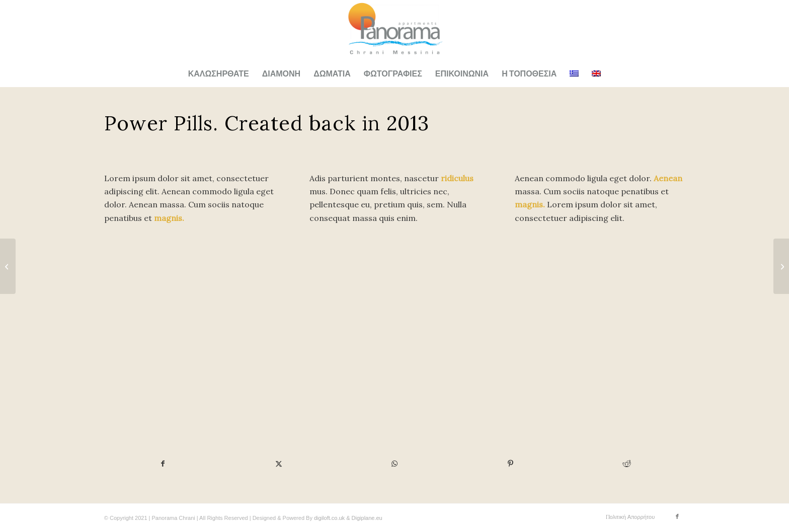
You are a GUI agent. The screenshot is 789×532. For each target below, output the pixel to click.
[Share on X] (279, 464)
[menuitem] (219, 74)
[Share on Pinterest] (510, 464)
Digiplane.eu (367, 518)
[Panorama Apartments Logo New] (395, 31)
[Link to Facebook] (677, 516)
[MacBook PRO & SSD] (8, 266)
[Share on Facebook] (163, 464)
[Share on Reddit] (627, 464)
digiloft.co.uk (329, 518)
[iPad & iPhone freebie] (781, 266)
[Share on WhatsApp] (395, 464)
